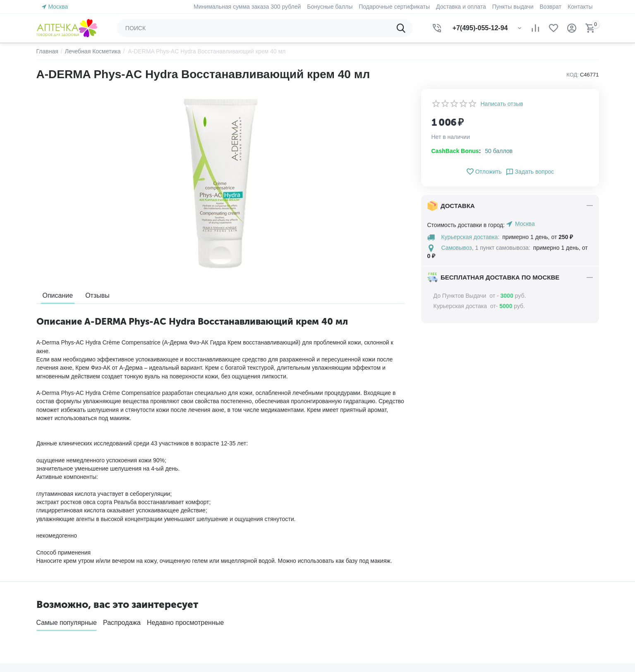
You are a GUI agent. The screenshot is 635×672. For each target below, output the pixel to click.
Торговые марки (201, 612)
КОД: (573, 75)
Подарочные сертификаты (216, 599)
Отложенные (341, 587)
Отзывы (97, 295)
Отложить (484, 172)
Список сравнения (348, 599)
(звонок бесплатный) (520, 584)
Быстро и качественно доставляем (120, 485)
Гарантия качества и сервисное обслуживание (317, 485)
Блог (186, 637)
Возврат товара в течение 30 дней (515, 485)
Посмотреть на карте (495, 616)
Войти (44, 571)
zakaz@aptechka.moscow (501, 606)
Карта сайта (196, 624)
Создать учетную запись (69, 582)
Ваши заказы (341, 574)
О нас (188, 574)
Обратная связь (201, 587)
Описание (58, 295)
